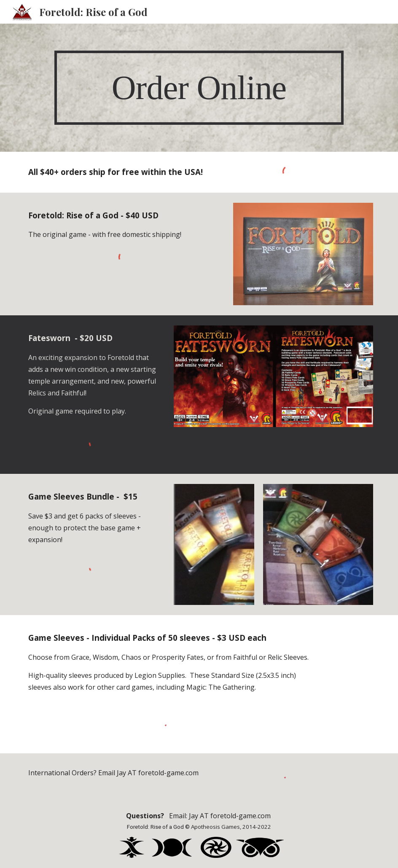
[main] (199, 88)
